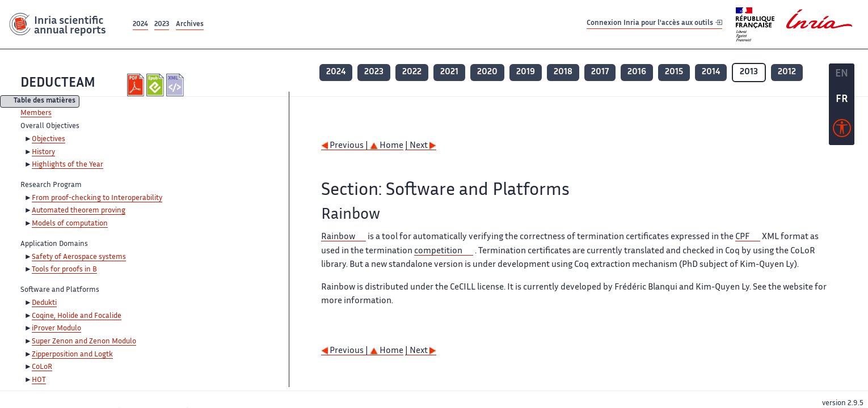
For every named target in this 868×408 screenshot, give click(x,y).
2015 (674, 72)
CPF (742, 237)
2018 (563, 72)
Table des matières (45, 102)
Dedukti (44, 303)
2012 (787, 72)
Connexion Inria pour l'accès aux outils (654, 24)
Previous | (345, 146)
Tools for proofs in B (64, 270)
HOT (39, 380)
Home (387, 146)
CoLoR (42, 367)
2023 (162, 25)
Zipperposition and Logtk (72, 355)
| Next (421, 146)
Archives (190, 25)
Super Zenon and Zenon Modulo (84, 342)
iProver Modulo (56, 329)
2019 (526, 72)
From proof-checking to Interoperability (97, 198)
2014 (711, 72)
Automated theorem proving (79, 211)
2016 (637, 72)
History (43, 152)
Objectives (49, 139)
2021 (449, 72)
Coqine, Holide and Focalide (77, 316)
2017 (600, 72)
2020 (487, 72)
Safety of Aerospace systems (79, 257)
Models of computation (70, 224)
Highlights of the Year (68, 165)
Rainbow (338, 237)
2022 (412, 72)
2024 (140, 25)
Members (36, 113)
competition (438, 251)
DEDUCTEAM (58, 84)
